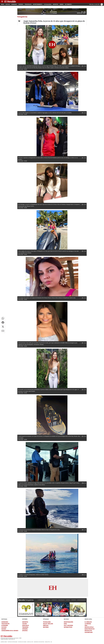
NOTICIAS (4, 619)
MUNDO (49, 600)
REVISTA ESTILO (89, 627)
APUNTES (25, 631)
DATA (65, 624)
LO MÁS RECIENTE (42, 600)
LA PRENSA (88, 624)
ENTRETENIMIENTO (82, 600)
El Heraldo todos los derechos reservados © (11, 638)
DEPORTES (74, 600)
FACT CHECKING (68, 625)
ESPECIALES (26, 625)
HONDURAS (54, 600)
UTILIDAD (46, 619)
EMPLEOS (46, 625)
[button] (3, 318)
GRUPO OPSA (88, 619)
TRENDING (25, 627)
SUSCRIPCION (89, 632)
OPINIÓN (25, 629)
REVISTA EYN (88, 631)
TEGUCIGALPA (61, 600)
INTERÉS (25, 619)
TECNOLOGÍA (47, 622)
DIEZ (86, 625)
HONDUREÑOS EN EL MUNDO (10, 631)
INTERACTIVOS (68, 627)
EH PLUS (66, 619)
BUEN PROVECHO (90, 629)
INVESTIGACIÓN (68, 622)
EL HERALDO (88, 622)
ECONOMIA (5, 625)
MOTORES (46, 627)
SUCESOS (68, 600)
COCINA (25, 624)
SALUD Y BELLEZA (48, 624)
